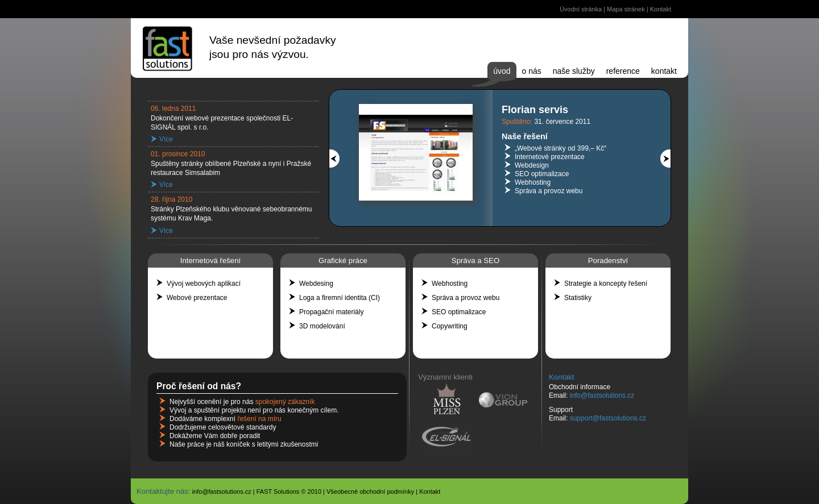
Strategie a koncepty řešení (606, 284)
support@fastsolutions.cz (608, 418)
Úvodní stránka (581, 9)
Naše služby (574, 71)
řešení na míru (259, 419)
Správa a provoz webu (549, 191)
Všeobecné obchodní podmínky (370, 491)
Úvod (502, 71)
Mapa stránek (626, 9)
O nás (532, 71)
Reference (623, 71)
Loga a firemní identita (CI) (340, 298)
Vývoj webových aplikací (204, 284)
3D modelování (322, 326)
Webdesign (532, 165)
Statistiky (578, 298)
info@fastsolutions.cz (602, 395)
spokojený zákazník (285, 402)
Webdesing (316, 284)
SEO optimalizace (542, 174)
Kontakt (661, 9)
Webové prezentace (197, 298)
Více (166, 139)
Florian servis (535, 110)
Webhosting (533, 182)
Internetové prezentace (550, 157)
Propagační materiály (331, 312)
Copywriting (450, 326)
